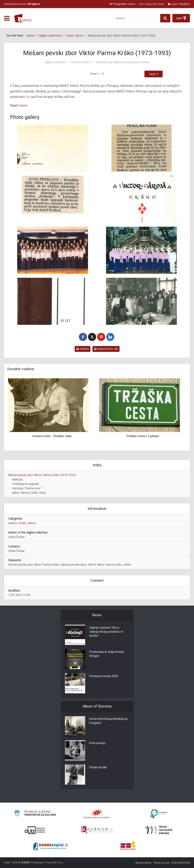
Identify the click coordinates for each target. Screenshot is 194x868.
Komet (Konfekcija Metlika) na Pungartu (108, 721)
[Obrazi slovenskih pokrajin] (159, 830)
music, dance (27, 523)
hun (162, 4)
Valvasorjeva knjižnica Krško (131, 62)
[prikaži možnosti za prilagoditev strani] (122, 4)
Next (152, 74)
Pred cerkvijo (97, 743)
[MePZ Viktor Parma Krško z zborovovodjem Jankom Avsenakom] (142, 250)
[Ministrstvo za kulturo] (35, 814)
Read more (19, 105)
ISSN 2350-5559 (181, 863)
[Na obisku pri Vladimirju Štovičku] (142, 301)
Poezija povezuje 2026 (104, 676)
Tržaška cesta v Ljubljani (143, 436)
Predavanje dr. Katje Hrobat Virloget (107, 654)
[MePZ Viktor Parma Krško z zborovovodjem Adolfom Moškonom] (53, 250)
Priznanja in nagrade (25, 484)
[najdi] (165, 18)
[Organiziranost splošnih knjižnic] (97, 814)
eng (149, 4)
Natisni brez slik (106, 349)
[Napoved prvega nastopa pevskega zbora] (53, 194)
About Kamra (143, 863)
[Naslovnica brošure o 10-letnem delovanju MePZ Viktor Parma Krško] (53, 301)
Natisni (83, 349)
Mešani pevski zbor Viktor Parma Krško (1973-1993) (42, 475)
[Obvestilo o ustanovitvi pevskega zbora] (142, 148)
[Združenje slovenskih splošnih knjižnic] (97, 830)
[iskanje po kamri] (137, 18)
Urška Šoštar (16, 551)
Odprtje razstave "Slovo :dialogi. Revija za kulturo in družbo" (106, 632)
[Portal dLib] (35, 830)
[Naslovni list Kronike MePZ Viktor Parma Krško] (142, 199)
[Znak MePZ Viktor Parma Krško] (53, 148)
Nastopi (17, 479)
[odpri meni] (7, 18)
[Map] (181, 18)
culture (13, 523)
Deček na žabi (98, 767)
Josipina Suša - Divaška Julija (51, 436)
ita (155, 4)
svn (141, 4)
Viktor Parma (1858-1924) (29, 493)
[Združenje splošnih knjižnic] (128, 846)
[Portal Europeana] (159, 814)
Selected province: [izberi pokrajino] (22, 4)
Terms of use (161, 863)
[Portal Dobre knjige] (51, 846)
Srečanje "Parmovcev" (27, 488)
